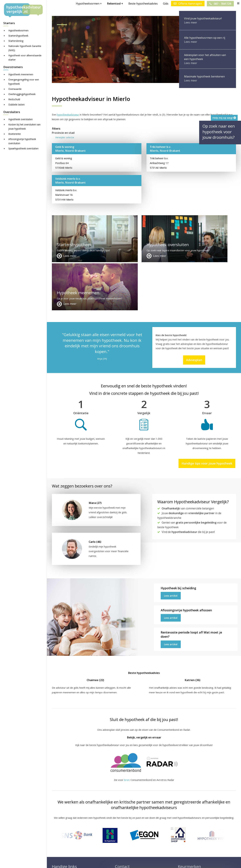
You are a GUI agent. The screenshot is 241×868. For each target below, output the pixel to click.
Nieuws (146, 862)
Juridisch (133, 862)
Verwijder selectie (65, 137)
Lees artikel (171, 548)
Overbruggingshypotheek (22, 94)
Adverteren (122, 826)
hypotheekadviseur (68, 114)
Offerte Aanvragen (188, 4)
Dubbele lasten (16, 105)
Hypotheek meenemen (21, 74)
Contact (119, 830)
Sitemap (104, 862)
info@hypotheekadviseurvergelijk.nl (138, 842)
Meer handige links (63, 826)
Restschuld (14, 99)
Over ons (120, 834)
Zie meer (209, 848)
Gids (166, 4)
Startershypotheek (18, 36)
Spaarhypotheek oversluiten (23, 148)
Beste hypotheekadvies (143, 4)
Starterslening (16, 41)
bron (127, 732)
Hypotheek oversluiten (21, 119)
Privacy (158, 862)
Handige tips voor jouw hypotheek (207, 415)
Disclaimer (119, 862)
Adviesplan (194, 312)
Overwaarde (15, 89)
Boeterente (15, 134)
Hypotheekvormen (18, 30)
